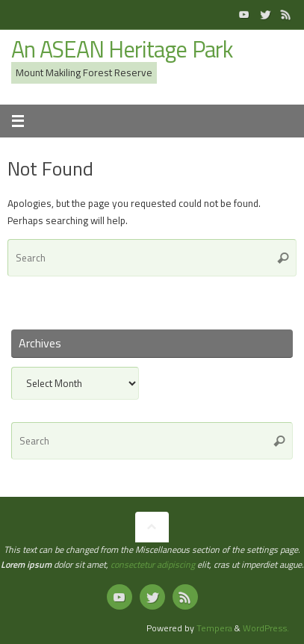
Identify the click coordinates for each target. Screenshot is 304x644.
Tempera (214, 628)
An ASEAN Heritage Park (122, 50)
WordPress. (266, 628)
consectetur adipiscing (153, 564)
